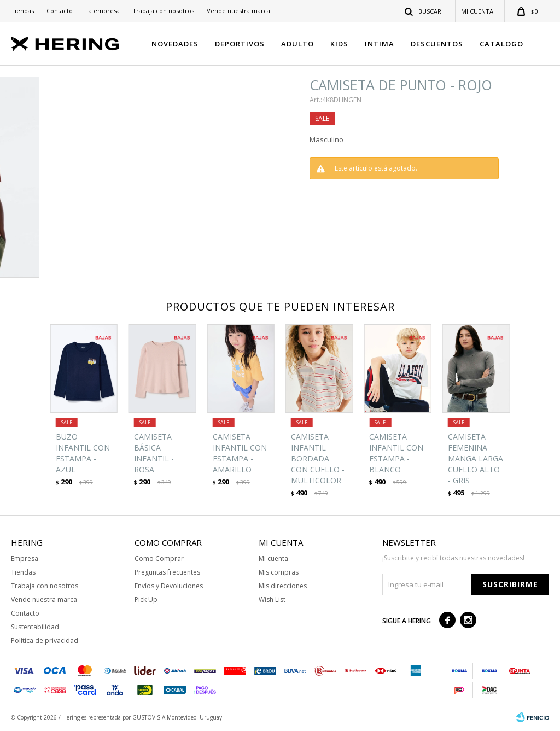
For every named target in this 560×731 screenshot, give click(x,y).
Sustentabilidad (35, 627)
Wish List (272, 600)
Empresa (25, 559)
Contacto (60, 11)
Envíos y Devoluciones (169, 586)
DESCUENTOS (437, 44)
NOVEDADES (175, 44)
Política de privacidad (45, 641)
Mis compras (279, 572)
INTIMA (380, 44)
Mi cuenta (273, 559)
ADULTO (297, 44)
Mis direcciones (283, 586)
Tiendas (22, 11)
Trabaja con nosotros (163, 11)
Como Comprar (159, 559)
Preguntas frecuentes (167, 572)
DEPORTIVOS (240, 44)
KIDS (339, 44)
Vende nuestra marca (238, 11)
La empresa (103, 11)
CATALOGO (501, 44)
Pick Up (146, 600)
